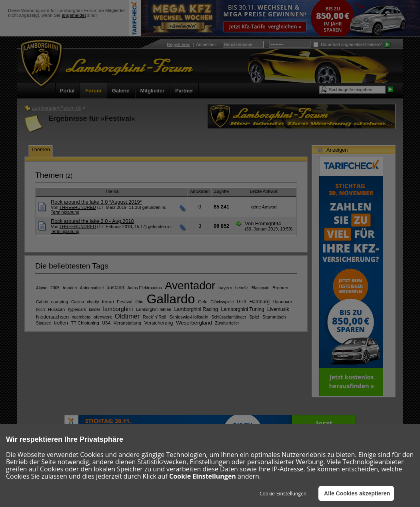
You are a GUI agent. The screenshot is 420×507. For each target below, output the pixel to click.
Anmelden (206, 44)
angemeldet (74, 15)
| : (192, 44)
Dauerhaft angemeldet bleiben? (347, 44)
